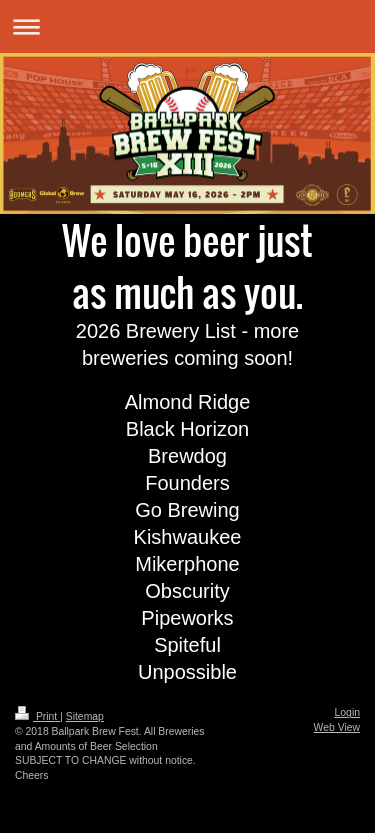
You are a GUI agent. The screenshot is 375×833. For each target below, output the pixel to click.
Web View (337, 727)
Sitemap (85, 716)
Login (347, 712)
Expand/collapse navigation (187, 26)
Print (37, 716)
